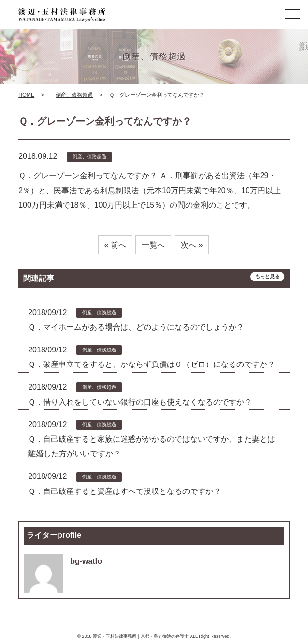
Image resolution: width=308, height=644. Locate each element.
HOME (26, 95)
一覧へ (153, 245)
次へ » (192, 245)
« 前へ (115, 245)
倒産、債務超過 (74, 95)
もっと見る (267, 276)
